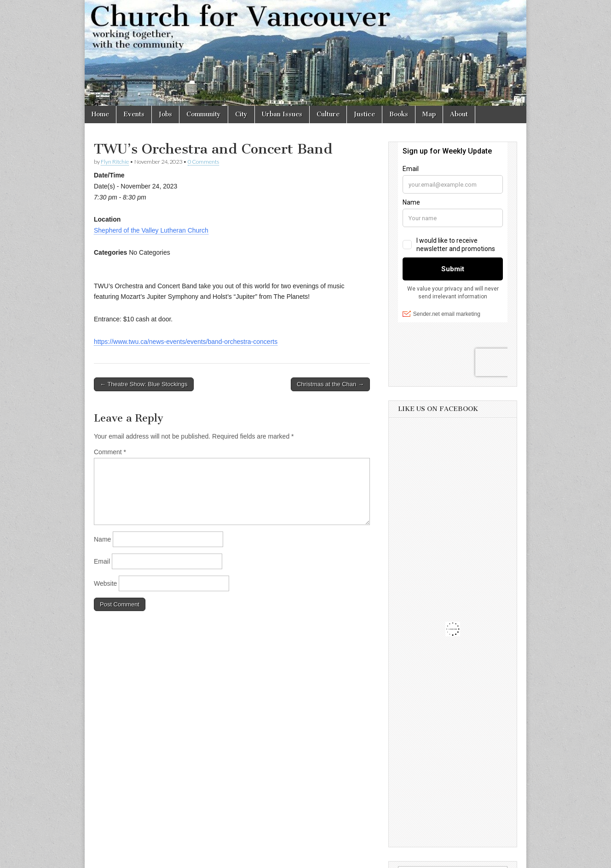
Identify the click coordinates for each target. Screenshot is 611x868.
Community (204, 114)
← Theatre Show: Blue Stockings (144, 384)
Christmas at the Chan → (330, 384)
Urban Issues (282, 114)
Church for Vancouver (164, 858)
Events (134, 114)
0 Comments (203, 162)
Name (102, 539)
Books (399, 114)
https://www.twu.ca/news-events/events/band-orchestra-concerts (186, 342)
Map (429, 114)
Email (102, 561)
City (241, 114)
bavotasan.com (497, 858)
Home (100, 114)
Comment (110, 452)
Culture (328, 114)
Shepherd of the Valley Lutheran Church (151, 230)
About (459, 114)
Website (105, 583)
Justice (364, 114)
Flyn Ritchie (115, 162)
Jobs (165, 114)
